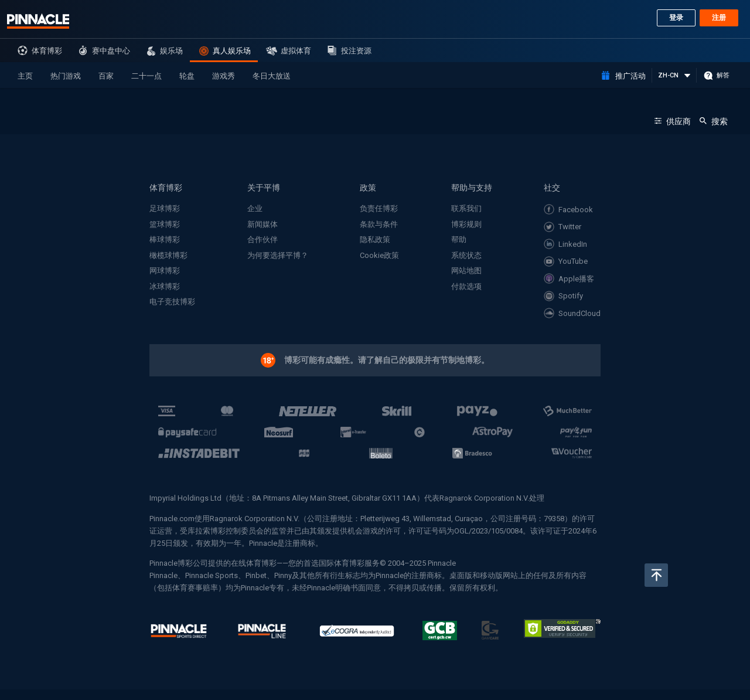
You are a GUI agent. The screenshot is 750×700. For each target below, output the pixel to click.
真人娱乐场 (232, 51)
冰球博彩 (165, 286)
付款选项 (466, 286)
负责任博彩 (379, 208)
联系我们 (466, 208)
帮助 (459, 239)
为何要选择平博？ (278, 255)
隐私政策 (375, 239)
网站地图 (466, 271)
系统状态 (466, 255)
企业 (255, 208)
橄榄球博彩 (168, 255)
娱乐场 (171, 51)
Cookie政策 (379, 255)
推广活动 (630, 76)
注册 (719, 18)
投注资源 (356, 51)
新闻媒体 (262, 224)
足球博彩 (165, 208)
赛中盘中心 (111, 51)
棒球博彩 (165, 239)
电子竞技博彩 (172, 302)
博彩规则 (466, 224)
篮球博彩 (165, 224)
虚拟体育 (296, 51)
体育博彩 (47, 51)
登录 (676, 18)
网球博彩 (165, 271)
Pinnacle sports (38, 21)
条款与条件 (379, 224)
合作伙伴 (262, 239)
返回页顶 (656, 575)
